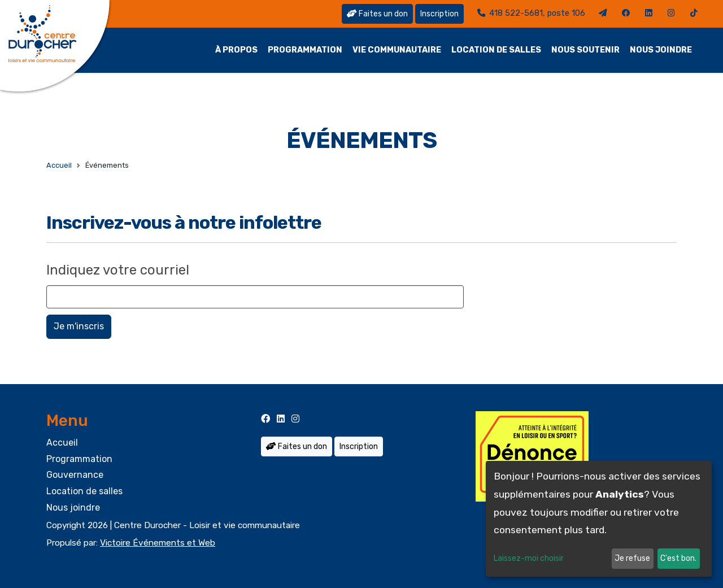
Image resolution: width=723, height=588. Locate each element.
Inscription (439, 14)
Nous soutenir (585, 50)
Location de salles (496, 50)
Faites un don (377, 14)
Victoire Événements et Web (158, 543)
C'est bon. (678, 558)
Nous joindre (661, 50)
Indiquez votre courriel (118, 270)
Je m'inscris (79, 326)
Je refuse (632, 558)
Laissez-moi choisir (529, 558)
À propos (236, 50)
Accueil (59, 165)
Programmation (305, 50)
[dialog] (599, 519)
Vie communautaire (397, 50)
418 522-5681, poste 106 (531, 13)
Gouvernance (75, 475)
